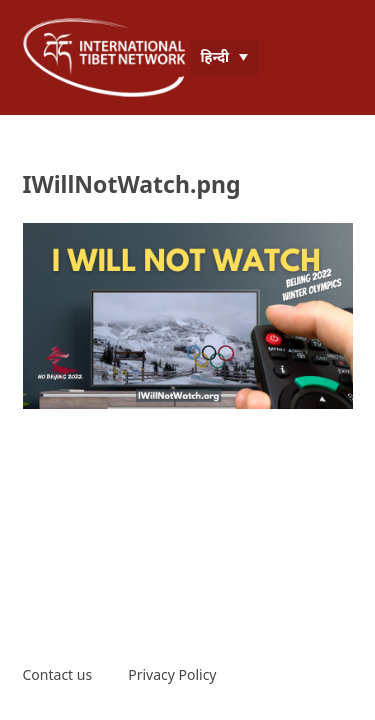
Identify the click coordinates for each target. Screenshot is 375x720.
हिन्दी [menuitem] (215, 56)
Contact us (58, 674)
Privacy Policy (172, 674)
